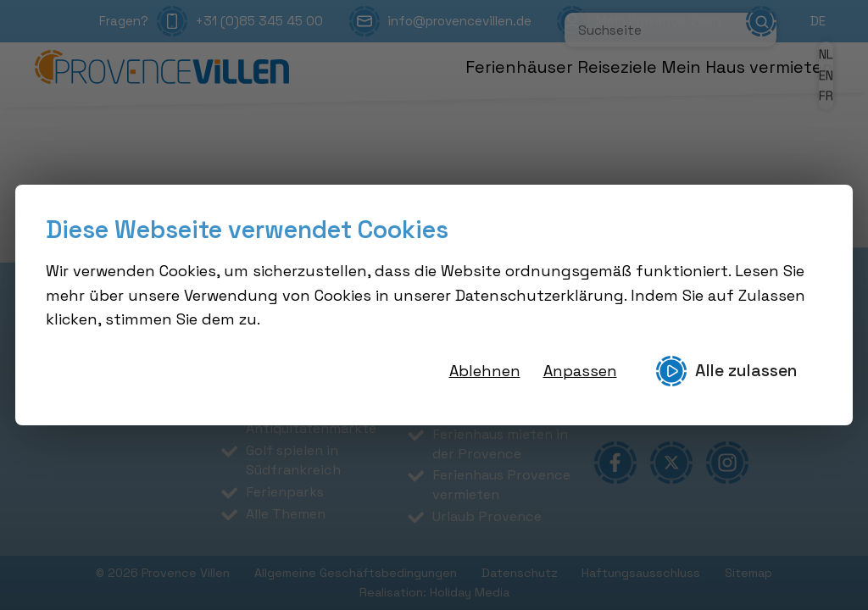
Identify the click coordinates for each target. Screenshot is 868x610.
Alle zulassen (726, 371)
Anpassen (580, 371)
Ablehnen (485, 371)
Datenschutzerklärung (540, 295)
